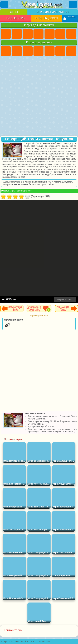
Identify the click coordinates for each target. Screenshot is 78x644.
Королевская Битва (60, 34)
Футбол (17, 34)
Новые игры (16, 18)
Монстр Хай (60, 51)
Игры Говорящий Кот (21, 191)
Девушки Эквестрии (17, 51)
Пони (6, 51)
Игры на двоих (47, 18)
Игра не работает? (39, 316)
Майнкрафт (71, 34)
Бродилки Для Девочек (71, 51)
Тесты (50, 51)
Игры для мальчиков (53, 12)
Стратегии (28, 34)
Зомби (50, 34)
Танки (38, 34)
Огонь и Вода (28, 51)
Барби (38, 51)
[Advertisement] (39, 96)
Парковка (6, 34)
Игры (14, 12)
